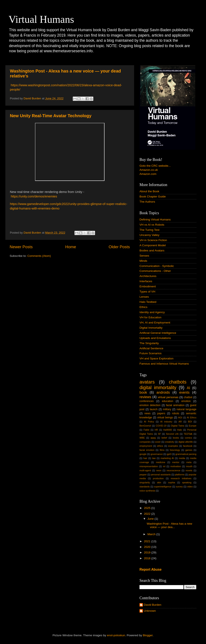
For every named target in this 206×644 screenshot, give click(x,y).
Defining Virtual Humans (155, 220)
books (176, 438)
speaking (187, 482)
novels (189, 470)
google (143, 454)
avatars (147, 382)
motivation (176, 466)
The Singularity (149, 343)
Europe (193, 426)
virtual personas (168, 397)
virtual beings (165, 418)
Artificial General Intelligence (158, 333)
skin (159, 482)
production (158, 478)
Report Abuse (151, 569)
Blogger (148, 635)
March (152, 534)
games (189, 450)
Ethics (143, 307)
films (162, 450)
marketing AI (167, 458)
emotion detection (150, 405)
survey (179, 487)
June (151, 519)
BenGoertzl (145, 426)
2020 (148, 547)
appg (153, 438)
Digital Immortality (151, 328)
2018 (148, 558)
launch (154, 409)
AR (180, 422)
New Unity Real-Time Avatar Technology (51, 116)
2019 (148, 552)
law (154, 458)
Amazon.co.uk (149, 170)
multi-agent (145, 470)
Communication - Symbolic (157, 266)
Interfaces (146, 281)
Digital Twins (178, 426)
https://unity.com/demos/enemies (34, 196)
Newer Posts (21, 247)
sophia (172, 482)
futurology (175, 450)
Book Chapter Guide (153, 196)
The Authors (147, 202)
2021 (148, 541)
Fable (146, 430)
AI (188, 388)
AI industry (166, 422)
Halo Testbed (148, 302)
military (167, 409)
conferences (147, 401)
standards (145, 487)
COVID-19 (161, 426)
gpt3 (169, 454)
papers (161, 413)
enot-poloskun (116, 635)
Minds (143, 261)
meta (189, 462)
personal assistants (161, 475)
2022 (148, 514)
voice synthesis (147, 491)
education (167, 401)
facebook (188, 446)
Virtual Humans (41, 19)
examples (173, 446)
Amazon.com (148, 174)
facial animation (175, 405)
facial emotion (147, 450)
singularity (145, 482)
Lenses (144, 297)
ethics (160, 446)
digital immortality (158, 387)
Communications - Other (155, 271)
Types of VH (147, 292)
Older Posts (119, 247)
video (190, 487)
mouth (189, 466)
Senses (144, 256)
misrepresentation (149, 466)
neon (159, 470)
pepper (143, 475)
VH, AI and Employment (155, 323)
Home (71, 247)
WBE (142, 438)
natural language (186, 409)
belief (164, 438)
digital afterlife (186, 442)
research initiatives (181, 478)
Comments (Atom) (39, 256)
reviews (145, 397)
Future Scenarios (151, 353)
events (184, 392)
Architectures (148, 276)
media (182, 458)
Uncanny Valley (149, 235)
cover (158, 442)
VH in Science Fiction (153, 240)
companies (145, 442)
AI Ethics (192, 418)
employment (146, 446)
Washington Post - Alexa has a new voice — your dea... (170, 525)
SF (159, 434)
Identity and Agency (152, 312)
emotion (186, 401)
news (147, 413)
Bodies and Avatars (152, 250)
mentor (176, 462)
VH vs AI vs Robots (152, 225)
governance (157, 454)
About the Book (149, 191)
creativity (170, 442)
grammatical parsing (186, 454)
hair (145, 458)
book (143, 392)
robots (176, 413)
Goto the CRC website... (155, 166)
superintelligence (163, 487)
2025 (148, 508)
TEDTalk (188, 434)
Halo (180, 430)
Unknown (150, 611)
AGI (180, 418)
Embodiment (148, 286)
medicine (161, 462)
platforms (180, 475)
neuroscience (173, 470)
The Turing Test (149, 230)
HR (156, 430)
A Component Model (153, 245)
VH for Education (150, 317)
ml (164, 466)
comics (188, 438)
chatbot (188, 397)
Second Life (172, 434)
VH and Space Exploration (156, 358)
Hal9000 (168, 430)
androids (163, 392)
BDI (190, 422)
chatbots (178, 382)
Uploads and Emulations (155, 338)
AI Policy (149, 422)
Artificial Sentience (151, 348)
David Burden (153, 605)
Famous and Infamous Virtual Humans (164, 364)
